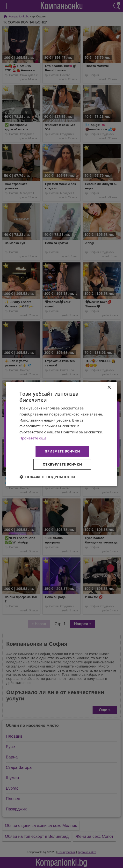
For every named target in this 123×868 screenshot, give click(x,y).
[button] (47, 477)
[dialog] (61, 434)
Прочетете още (33, 438)
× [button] (109, 388)
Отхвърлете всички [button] (62, 464)
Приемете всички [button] (62, 451)
